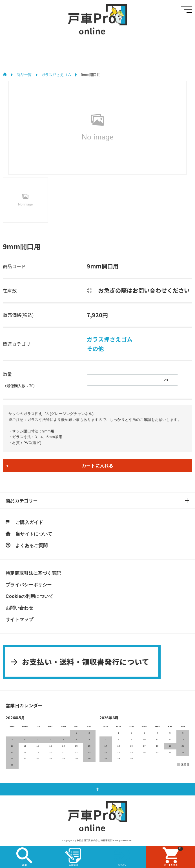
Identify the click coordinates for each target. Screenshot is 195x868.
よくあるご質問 (32, 546)
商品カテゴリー (22, 500)
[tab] (25, 200)
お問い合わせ (19, 608)
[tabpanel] (97, 128)
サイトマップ (19, 620)
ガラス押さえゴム (56, 75)
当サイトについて (34, 534)
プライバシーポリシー (29, 585)
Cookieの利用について (30, 596)
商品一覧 (24, 75)
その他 (95, 348)
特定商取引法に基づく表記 (33, 573)
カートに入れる (97, 465)
